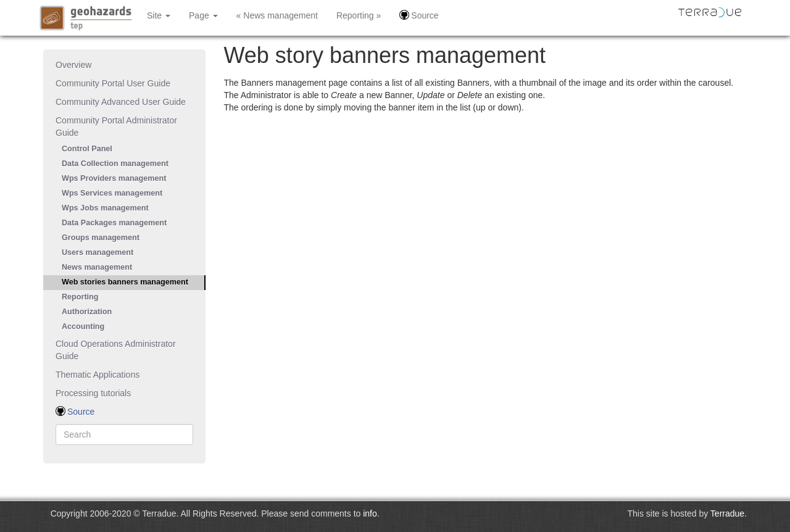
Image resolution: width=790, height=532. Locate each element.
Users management (98, 252)
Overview (73, 65)
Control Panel (87, 149)
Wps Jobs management (105, 208)
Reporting (80, 297)
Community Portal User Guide (113, 83)
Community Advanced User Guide (121, 102)
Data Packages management (114, 223)
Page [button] (203, 15)
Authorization (87, 312)
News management (97, 267)
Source (419, 15)
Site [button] (159, 15)
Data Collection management (115, 164)
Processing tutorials (93, 393)
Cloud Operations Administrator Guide (116, 350)
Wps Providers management (114, 178)
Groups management (101, 238)
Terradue (727, 513)
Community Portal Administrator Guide (116, 127)
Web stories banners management (125, 282)
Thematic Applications (98, 375)
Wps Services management (112, 193)
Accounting (83, 326)
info (370, 513)
